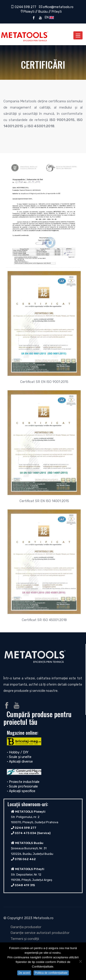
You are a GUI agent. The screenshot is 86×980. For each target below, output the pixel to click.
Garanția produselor (26, 927)
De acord (24, 973)
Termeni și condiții (25, 939)
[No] (80, 961)
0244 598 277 (24, 7)
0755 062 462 (25, 859)
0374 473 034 (25, 833)
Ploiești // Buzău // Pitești (43, 12)
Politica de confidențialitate (51, 973)
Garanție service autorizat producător (40, 933)
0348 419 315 (25, 885)
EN (49, 17)
